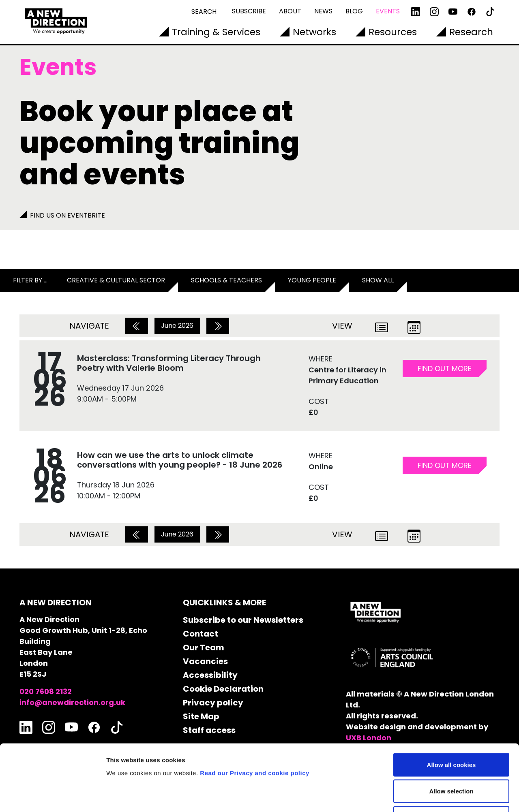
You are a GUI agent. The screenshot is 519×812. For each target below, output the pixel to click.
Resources (393, 32)
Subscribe (249, 11)
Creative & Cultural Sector (116, 280)
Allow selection (451, 732)
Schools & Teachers (226, 280)
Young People (312, 280)
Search (204, 12)
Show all (378, 280)
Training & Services (216, 32)
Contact (201, 634)
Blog (354, 11)
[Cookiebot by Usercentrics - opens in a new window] (53, 796)
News (323, 11)
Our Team (204, 647)
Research (471, 32)
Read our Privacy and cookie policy (255, 714)
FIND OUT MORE (445, 369)
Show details (426, 796)
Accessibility (210, 675)
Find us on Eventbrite (68, 215)
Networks (314, 32)
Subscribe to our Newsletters (243, 620)
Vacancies (205, 661)
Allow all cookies (451, 706)
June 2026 (177, 326)
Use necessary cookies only (451, 759)
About (290, 11)
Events (388, 11)
